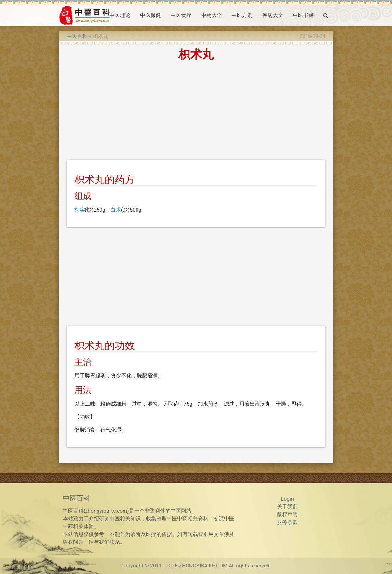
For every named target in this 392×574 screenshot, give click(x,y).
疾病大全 (273, 15)
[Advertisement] (196, 111)
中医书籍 (303, 15)
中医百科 (77, 36)
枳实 (80, 210)
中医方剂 (242, 15)
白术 (116, 210)
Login (287, 499)
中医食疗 (181, 15)
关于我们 (287, 507)
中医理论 (120, 15)
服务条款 (287, 522)
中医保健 (150, 15)
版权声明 (287, 514)
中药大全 (212, 15)
